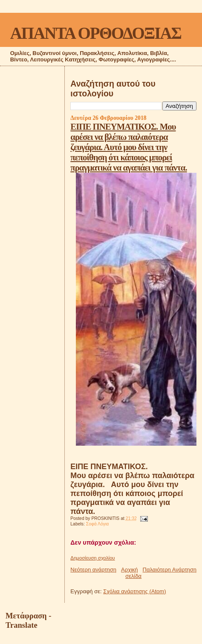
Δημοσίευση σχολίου (92, 558)
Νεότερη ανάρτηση (93, 570)
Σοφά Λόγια (98, 524)
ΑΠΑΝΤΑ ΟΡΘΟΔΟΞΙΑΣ (96, 33)
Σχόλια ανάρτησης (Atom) (134, 591)
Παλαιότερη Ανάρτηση (170, 570)
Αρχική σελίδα (131, 573)
